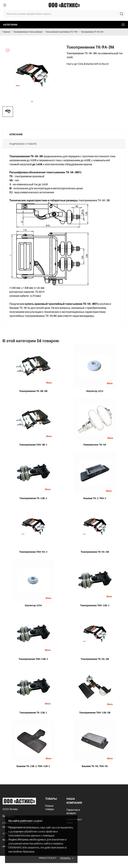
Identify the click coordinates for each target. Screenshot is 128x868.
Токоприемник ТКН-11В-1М (95, 713)
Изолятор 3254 (33, 605)
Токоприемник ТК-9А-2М (95, 659)
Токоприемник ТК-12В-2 (33, 498)
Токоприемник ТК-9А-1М (95, 552)
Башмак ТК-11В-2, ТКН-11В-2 (33, 766)
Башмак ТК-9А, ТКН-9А (95, 766)
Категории (64, 25)
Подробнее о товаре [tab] (23, 144)
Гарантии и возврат (73, 811)
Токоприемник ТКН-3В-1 (33, 445)
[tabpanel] (32, 75)
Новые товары (50, 807)
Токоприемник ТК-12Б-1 (33, 713)
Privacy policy (48, 858)
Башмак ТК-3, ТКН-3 (95, 498)
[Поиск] (64, 14)
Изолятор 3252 (95, 391)
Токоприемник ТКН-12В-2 (33, 659)
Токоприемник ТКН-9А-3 (33, 552)
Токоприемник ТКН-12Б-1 (95, 605)
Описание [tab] (16, 134)
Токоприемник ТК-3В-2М (33, 391)
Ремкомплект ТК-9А (95, 445)
